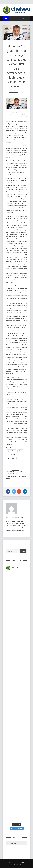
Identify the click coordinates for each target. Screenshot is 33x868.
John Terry (14, 473)
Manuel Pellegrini (11, 477)
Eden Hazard (13, 472)
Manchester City (18, 475)
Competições (16, 470)
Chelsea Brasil (14, 92)
